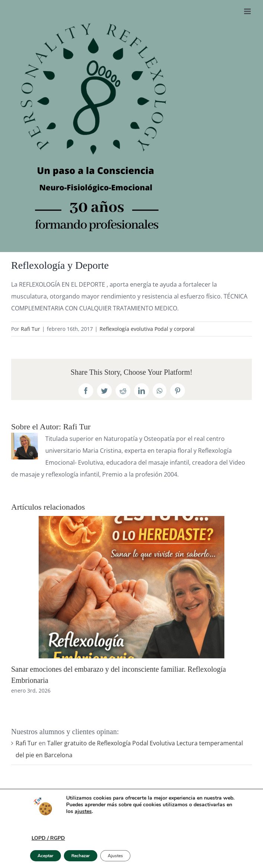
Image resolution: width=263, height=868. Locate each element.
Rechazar (81, 856)
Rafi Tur (30, 329)
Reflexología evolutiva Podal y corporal (147, 329)
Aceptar (46, 856)
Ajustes (115, 856)
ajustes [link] (83, 811)
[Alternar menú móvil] (248, 11)
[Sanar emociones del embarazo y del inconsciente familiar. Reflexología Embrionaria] (131, 520)
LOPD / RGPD (48, 838)
